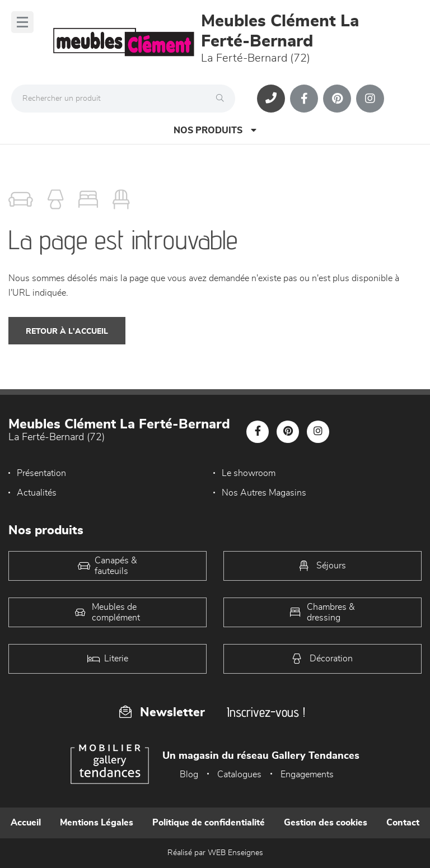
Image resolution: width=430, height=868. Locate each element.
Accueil (26, 823)
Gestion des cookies (326, 823)
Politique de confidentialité (209, 823)
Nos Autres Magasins (264, 493)
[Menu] (22, 22)
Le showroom (249, 473)
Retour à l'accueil (67, 332)
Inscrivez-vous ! (266, 712)
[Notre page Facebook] (304, 99)
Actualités (37, 493)
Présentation (41, 473)
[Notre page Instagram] (370, 99)
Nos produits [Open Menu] (215, 130)
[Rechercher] (223, 99)
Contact (403, 823)
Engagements (307, 774)
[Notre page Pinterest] (337, 99)
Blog (189, 774)
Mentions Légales (97, 823)
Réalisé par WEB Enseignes (215, 853)
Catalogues (239, 774)
